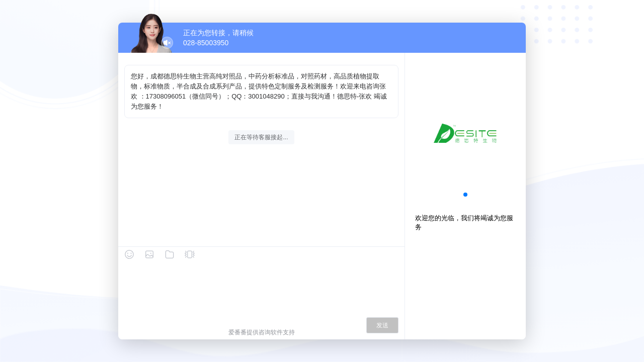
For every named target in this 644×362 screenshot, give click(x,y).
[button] (465, 195)
